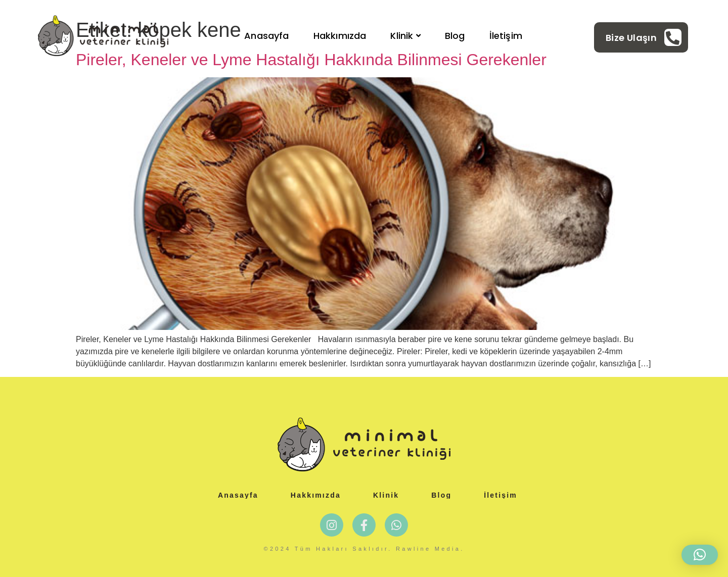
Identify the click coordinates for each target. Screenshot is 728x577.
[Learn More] (644, 37)
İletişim (506, 36)
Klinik (405, 36)
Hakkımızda (340, 36)
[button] (700, 555)
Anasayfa (266, 36)
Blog (455, 36)
